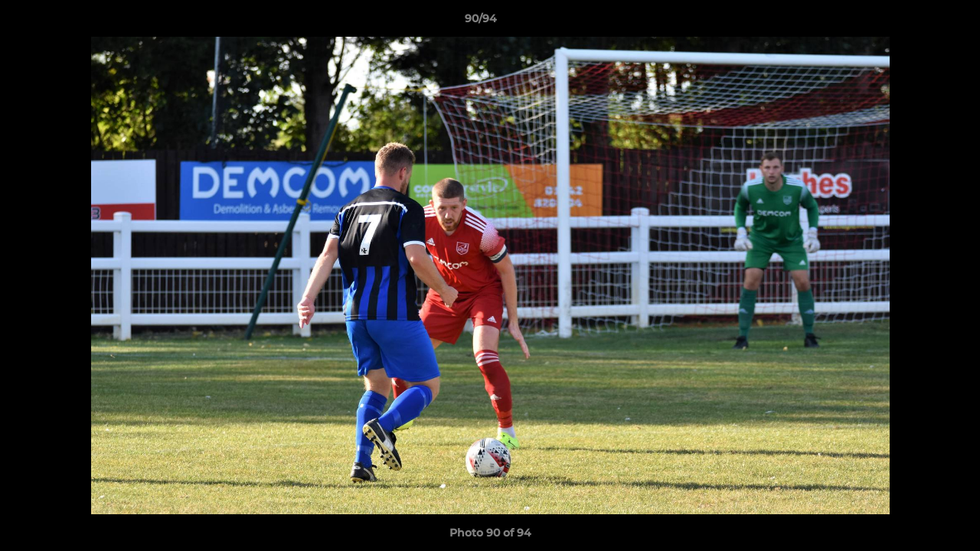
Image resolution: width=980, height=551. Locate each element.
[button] (916, 22)
